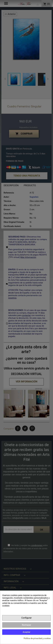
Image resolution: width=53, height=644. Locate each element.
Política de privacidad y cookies (37, 638)
